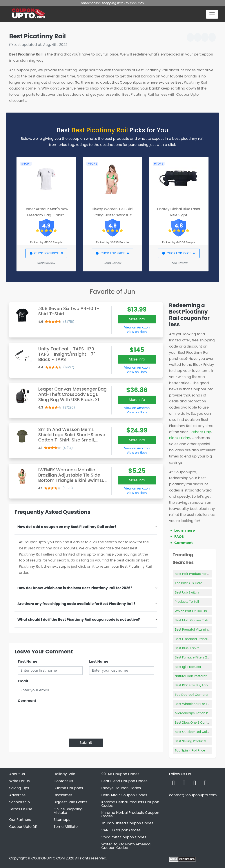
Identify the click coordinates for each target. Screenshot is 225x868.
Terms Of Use (21, 809)
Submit (86, 743)
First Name (28, 661)
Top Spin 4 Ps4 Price (190, 750)
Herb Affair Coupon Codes (124, 795)
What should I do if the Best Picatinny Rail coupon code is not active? (79, 620)
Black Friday (180, 438)
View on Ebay (137, 332)
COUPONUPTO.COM (48, 858)
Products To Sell (187, 602)
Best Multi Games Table (193, 620)
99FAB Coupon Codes (120, 774)
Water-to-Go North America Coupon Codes (126, 846)
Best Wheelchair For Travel (195, 704)
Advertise (17, 795)
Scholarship (20, 802)
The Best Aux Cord (189, 583)
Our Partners (20, 820)
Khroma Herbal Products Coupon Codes (130, 804)
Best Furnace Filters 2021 (193, 657)
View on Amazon (137, 327)
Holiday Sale (64, 774)
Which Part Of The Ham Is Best (198, 611)
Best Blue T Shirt (187, 648)
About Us (17, 774)
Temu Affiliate (66, 827)
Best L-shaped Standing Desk (197, 639)
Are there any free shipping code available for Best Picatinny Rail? (76, 604)
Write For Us (19, 781)
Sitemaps (62, 820)
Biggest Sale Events (71, 802)
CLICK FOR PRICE (46, 253)
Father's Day (200, 432)
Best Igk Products (188, 667)
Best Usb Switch (187, 592)
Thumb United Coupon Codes (127, 823)
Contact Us (63, 781)
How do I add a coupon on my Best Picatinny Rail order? (67, 527)
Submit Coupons (68, 788)
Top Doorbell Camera (191, 695)
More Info (137, 319)
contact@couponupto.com (193, 795)
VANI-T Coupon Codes (121, 830)
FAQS (179, 537)
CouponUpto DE (23, 827)
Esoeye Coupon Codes (121, 788)
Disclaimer (63, 795)
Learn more (185, 530)
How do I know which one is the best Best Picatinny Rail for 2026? (75, 588)
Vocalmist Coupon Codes (124, 837)
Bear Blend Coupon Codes (124, 781)
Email (23, 681)
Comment (27, 701)
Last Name (99, 661)
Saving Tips (19, 788)
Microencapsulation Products (197, 713)
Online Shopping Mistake (68, 811)
